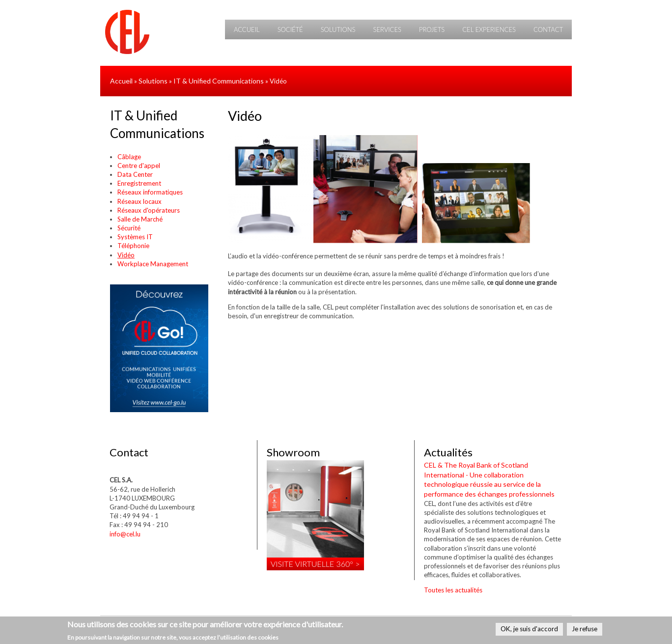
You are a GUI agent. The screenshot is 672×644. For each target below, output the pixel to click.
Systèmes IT (135, 237)
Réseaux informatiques (150, 192)
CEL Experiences (489, 29)
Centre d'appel (139, 166)
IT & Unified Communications (219, 81)
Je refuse (585, 629)
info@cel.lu (125, 534)
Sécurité (129, 228)
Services (387, 29)
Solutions (338, 29)
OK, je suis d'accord (529, 629)
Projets (432, 29)
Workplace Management (153, 264)
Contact (548, 29)
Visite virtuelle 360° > (315, 564)
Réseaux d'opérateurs (149, 210)
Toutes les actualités (453, 590)
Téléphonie (133, 246)
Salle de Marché (140, 219)
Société (290, 29)
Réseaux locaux (140, 201)
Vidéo (126, 255)
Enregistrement (139, 183)
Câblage (129, 157)
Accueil (247, 29)
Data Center (135, 174)
